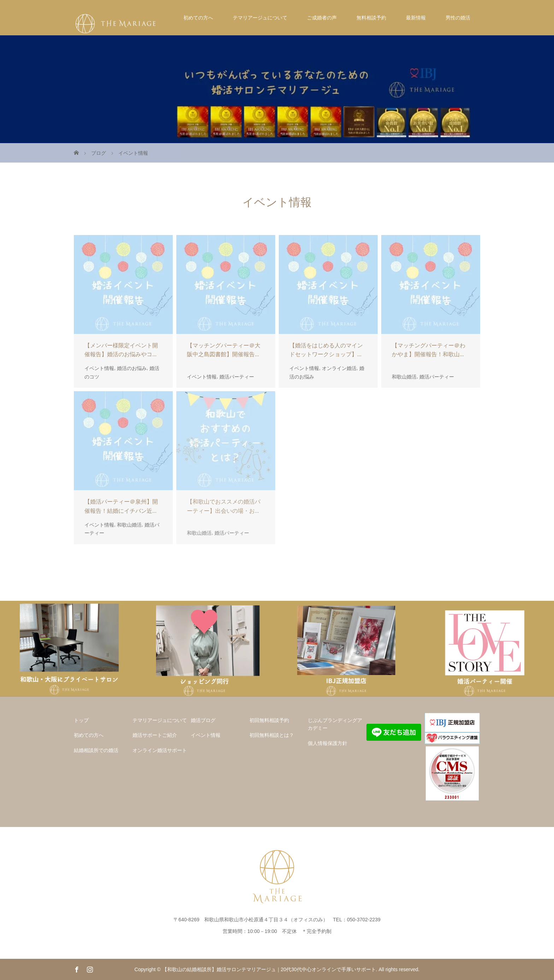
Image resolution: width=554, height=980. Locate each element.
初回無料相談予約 (269, 720)
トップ (81, 720)
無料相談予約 (371, 18)
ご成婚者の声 (322, 18)
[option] (69, 649)
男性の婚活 (458, 18)
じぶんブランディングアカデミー (335, 724)
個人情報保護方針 (328, 743)
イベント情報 (206, 735)
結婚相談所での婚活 (96, 750)
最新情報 (416, 18)
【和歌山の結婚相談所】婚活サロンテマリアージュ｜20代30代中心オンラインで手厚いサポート (269, 969)
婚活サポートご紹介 (155, 735)
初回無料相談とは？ (272, 735)
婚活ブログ (203, 720)
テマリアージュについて (260, 18)
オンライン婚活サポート (160, 750)
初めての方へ (198, 18)
